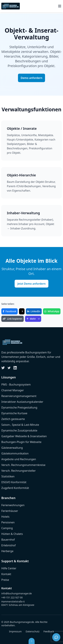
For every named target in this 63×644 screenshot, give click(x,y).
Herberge (7, 551)
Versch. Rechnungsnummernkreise (23, 465)
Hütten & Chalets (12, 534)
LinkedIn (34, 311)
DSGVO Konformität (14, 482)
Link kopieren (13, 319)
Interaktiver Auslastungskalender (22, 402)
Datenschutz (33, 631)
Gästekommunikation (15, 453)
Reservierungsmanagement (19, 396)
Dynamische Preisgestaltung (19, 407)
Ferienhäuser (10, 511)
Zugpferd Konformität (15, 488)
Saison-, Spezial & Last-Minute (20, 425)
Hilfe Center (9, 568)
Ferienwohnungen (13, 505)
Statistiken (8, 476)
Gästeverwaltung (12, 448)
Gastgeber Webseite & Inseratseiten (24, 436)
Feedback (49, 631)
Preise (5, 580)
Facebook (9, 311)
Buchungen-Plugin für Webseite (21, 442)
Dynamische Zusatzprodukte (19, 430)
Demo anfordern (32, 78)
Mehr (33, 319)
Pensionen (8, 522)
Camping (7, 528)
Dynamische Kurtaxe (14, 413)
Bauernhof (8, 540)
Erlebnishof (8, 545)
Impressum (15, 631)
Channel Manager (13, 390)
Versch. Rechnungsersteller (18, 471)
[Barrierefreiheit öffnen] (32, 641)
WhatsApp (52, 311)
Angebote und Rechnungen (19, 459)
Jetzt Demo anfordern (31, 284)
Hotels (5, 517)
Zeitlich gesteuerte (13, 419)
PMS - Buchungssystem (16, 385)
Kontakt (6, 574)
